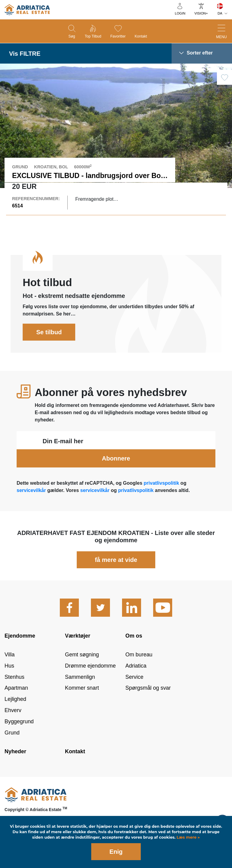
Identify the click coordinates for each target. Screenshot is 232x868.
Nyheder (15, 764)
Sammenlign (80, 690)
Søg (72, 36)
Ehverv (13, 723)
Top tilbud (93, 36)
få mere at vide (116, 573)
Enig (116, 852)
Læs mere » (188, 837)
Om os (134, 649)
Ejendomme (20, 649)
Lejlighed (15, 712)
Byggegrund (19, 734)
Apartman (16, 701)
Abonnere (116, 471)
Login (180, 13)
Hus (9, 678)
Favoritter (118, 36)
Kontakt (141, 36)
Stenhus (14, 690)
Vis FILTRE (25, 54)
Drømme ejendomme (90, 678)
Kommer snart (82, 701)
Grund (12, 745)
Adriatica (136, 678)
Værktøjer (78, 649)
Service (134, 690)
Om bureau (139, 667)
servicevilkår (32, 503)
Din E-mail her (63, 454)
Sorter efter (200, 53)
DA (220, 13)
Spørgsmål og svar (148, 701)
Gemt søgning (82, 667)
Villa (10, 667)
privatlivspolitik (161, 496)
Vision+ (201, 13)
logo (27, 10)
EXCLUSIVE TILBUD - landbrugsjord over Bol (87, 176)
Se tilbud (49, 345)
